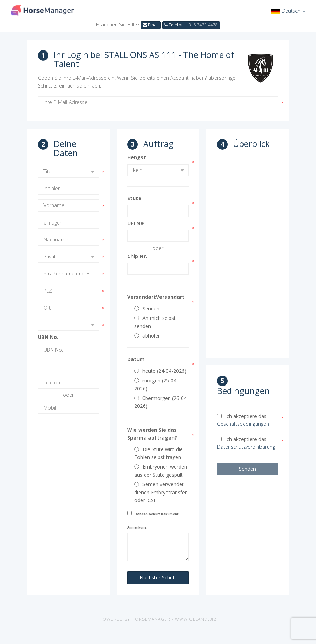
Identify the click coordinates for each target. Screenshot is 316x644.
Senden (147, 308)
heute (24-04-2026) (160, 371)
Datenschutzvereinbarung (246, 447)
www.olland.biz (196, 619)
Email (151, 25)
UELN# (136, 223)
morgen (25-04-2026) (156, 384)
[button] (288, 11)
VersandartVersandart (156, 297)
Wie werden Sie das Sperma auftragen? (152, 434)
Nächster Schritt (158, 577)
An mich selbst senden (155, 322)
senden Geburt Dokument (157, 514)
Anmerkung (137, 527)
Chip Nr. (137, 256)
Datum (136, 359)
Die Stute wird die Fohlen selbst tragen (159, 453)
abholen (148, 336)
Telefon (191, 25)
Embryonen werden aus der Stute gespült (161, 470)
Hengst (137, 157)
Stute (134, 198)
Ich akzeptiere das (243, 420)
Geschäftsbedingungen (243, 424)
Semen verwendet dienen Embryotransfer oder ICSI (160, 492)
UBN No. (48, 337)
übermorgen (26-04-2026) (161, 402)
